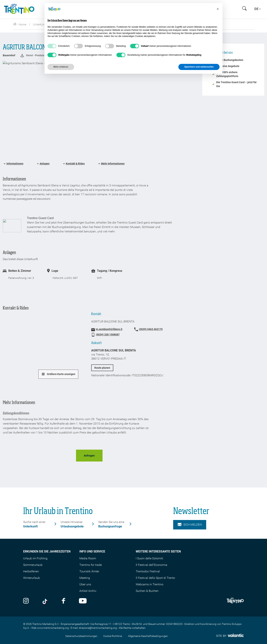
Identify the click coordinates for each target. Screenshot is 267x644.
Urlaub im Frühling (35, 558)
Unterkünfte (41, 24)
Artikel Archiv (88, 591)
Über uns (85, 584)
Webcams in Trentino (150, 584)
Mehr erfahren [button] (61, 67)
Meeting (85, 578)
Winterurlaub (32, 578)
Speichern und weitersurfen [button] (199, 67)
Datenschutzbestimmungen (81, 636)
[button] (218, 9)
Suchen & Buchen (147, 591)
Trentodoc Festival (148, 571)
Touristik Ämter (89, 571)
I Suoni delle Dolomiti (149, 558)
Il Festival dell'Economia (151, 565)
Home (20, 24)
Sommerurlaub (33, 565)
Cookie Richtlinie (113, 636)
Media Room (88, 558)
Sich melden (190, 525)
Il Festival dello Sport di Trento (155, 578)
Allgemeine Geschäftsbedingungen (148, 636)
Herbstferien (31, 571)
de (258, 9)
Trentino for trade (91, 565)
